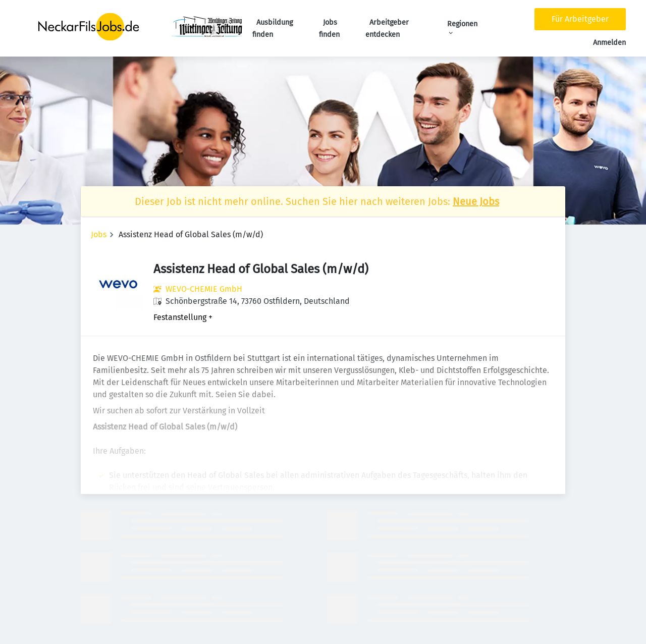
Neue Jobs (476, 201)
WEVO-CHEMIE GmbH (204, 289)
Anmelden (609, 43)
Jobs (99, 234)
